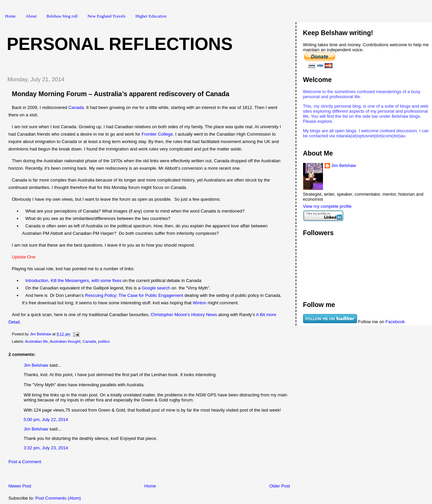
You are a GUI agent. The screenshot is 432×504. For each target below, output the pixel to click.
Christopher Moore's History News (184, 315)
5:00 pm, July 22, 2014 (46, 419)
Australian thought (65, 341)
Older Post (280, 486)
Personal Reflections (120, 44)
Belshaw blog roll (62, 16)
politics (104, 341)
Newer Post (20, 486)
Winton (199, 303)
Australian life (36, 341)
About (31, 16)
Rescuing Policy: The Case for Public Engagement (134, 295)
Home (10, 16)
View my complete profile (327, 206)
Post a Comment (25, 462)
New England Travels (106, 16)
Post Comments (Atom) (58, 498)
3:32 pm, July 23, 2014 (46, 448)
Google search (156, 288)
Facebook (395, 322)
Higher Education (151, 16)
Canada (76, 107)
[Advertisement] (81, 475)
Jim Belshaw (36, 365)
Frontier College (157, 134)
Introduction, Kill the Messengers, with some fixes (73, 281)
